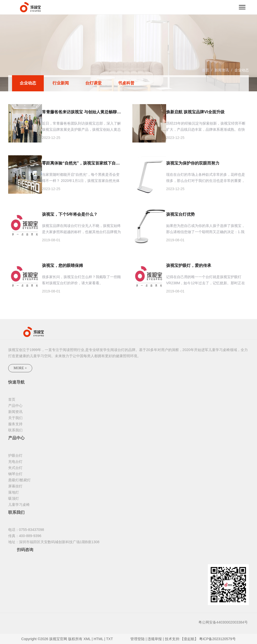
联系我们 (15, 430)
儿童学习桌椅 (19, 505)
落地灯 (14, 492)
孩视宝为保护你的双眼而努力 (193, 163)
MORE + (20, 368)
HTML (99, 639)
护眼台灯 (15, 455)
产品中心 (15, 406)
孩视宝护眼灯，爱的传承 (189, 265)
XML (87, 639)
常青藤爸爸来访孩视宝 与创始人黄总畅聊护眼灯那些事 (82, 112)
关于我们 (15, 418)
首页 (206, 70)
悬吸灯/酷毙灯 (19, 480)
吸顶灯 (14, 498)
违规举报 (155, 639)
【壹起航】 (189, 639)
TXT (110, 639)
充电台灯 (15, 462)
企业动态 (242, 70)
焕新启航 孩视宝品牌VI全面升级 (195, 112)
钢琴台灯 (15, 474)
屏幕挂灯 (15, 486)
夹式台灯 (15, 468)
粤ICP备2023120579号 (217, 639)
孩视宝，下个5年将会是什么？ (70, 214)
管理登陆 (137, 639)
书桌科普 (126, 83)
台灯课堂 (93, 83)
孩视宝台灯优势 (180, 214)
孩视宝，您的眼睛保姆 (62, 265)
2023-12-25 (51, 138)
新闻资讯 (222, 70)
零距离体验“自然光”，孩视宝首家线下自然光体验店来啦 (82, 163)
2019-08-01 (51, 240)
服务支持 (15, 424)
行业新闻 (61, 83)
